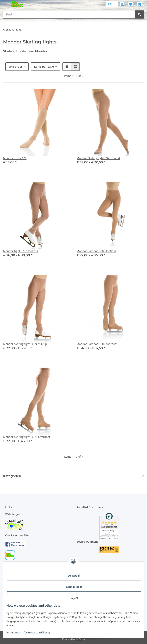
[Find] (139, 14)
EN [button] (110, 4)
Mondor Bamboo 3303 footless (96, 251)
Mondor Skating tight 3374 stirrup (25, 344)
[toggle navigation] (5, 2)
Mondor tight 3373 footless (21, 251)
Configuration (74, 587)
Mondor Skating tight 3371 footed (98, 158)
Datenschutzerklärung (37, 632)
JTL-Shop (80, 639)
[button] (122, 4)
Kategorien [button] (12, 476)
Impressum (13, 632)
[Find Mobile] (69, 14)
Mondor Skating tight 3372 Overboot (27, 437)
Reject (74, 598)
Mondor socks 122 (15, 158)
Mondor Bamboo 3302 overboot (97, 344)
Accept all (74, 576)
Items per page (44, 67)
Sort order (15, 67)
